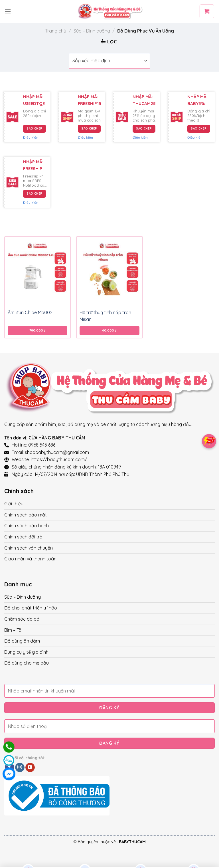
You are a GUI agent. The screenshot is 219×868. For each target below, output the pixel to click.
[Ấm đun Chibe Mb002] (37, 271)
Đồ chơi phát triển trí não (31, 608)
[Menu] (8, 11)
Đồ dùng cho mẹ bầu (27, 663)
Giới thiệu (14, 504)
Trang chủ (56, 31)
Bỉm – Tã (13, 630)
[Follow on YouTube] (30, 768)
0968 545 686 (42, 445)
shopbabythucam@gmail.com (57, 452)
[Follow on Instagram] (20, 768)
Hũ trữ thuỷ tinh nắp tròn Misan (105, 316)
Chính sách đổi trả (23, 537)
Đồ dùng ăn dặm (22, 641)
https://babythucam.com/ (59, 459)
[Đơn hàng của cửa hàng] (109, 61)
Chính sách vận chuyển (29, 548)
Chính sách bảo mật (26, 515)
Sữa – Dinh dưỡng (92, 31)
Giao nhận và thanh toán (30, 559)
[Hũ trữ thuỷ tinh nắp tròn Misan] (109, 271)
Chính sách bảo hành (27, 526)
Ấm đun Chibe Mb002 (30, 312)
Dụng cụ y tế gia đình (26, 652)
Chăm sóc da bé (22, 619)
